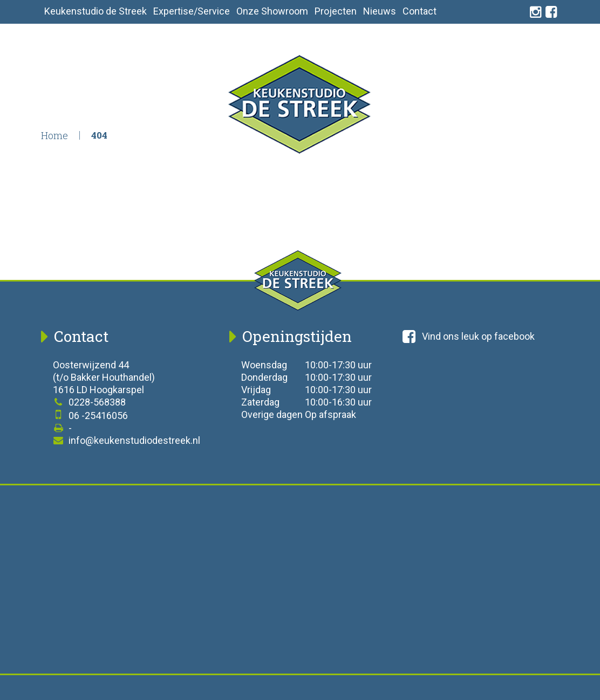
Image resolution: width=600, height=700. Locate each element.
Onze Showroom (272, 11)
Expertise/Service (192, 11)
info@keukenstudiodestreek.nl (127, 440)
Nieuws (380, 11)
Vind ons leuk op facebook (469, 337)
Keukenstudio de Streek (96, 11)
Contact (420, 11)
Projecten (336, 11)
